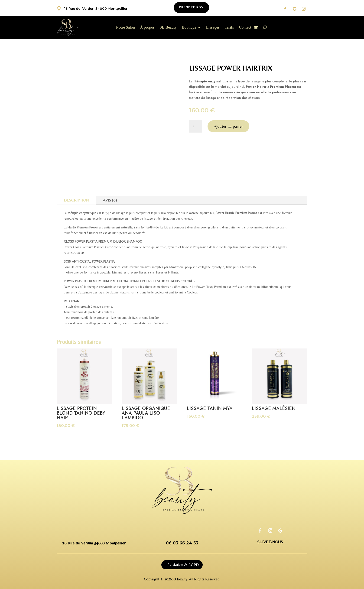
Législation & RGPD (182, 565)
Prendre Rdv (191, 7)
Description (76, 200)
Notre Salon (125, 28)
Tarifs (229, 28)
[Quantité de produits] (195, 126)
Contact (245, 28)
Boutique (189, 28)
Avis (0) (110, 200)
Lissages (213, 28)
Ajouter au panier (228, 126)
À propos (147, 28)
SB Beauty (168, 28)
